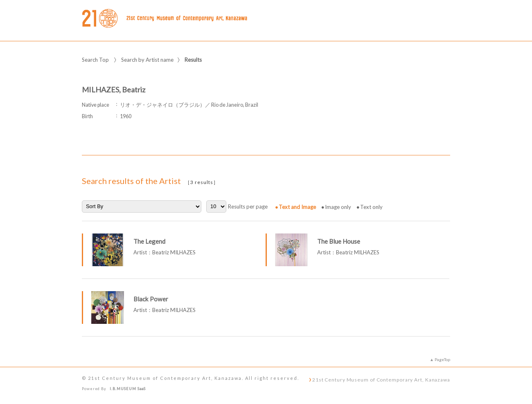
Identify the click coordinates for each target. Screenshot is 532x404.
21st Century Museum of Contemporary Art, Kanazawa (381, 379)
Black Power (151, 299)
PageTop (442, 359)
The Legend (149, 241)
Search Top (95, 60)
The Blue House (339, 241)
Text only (371, 207)
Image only (338, 207)
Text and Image (297, 207)
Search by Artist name (147, 60)
